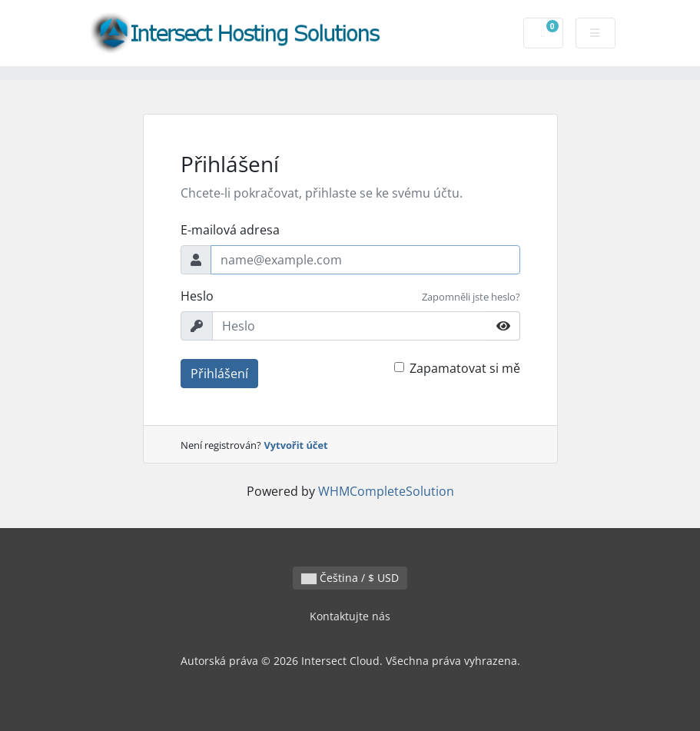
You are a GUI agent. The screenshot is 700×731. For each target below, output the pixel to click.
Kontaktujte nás (350, 616)
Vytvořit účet (296, 445)
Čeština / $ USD (350, 578)
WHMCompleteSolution (386, 491)
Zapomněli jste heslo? (471, 297)
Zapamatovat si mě (465, 368)
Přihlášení (219, 374)
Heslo (197, 296)
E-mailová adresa (230, 230)
